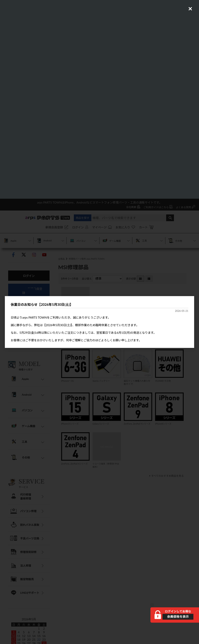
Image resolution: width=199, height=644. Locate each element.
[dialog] (99, 322)
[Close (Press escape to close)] (190, 9)
